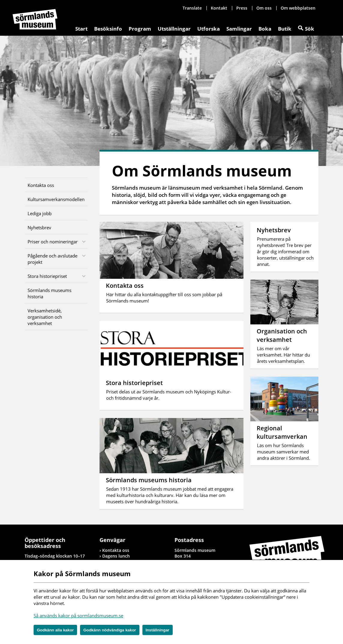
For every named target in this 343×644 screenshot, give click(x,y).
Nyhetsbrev (39, 227)
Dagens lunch (116, 556)
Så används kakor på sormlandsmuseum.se (78, 615)
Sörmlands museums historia (49, 293)
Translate (192, 8)
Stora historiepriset (47, 276)
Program (140, 29)
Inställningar (158, 630)
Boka (265, 29)
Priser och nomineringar (53, 242)
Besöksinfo (108, 29)
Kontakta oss (41, 185)
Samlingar (239, 29)
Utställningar (174, 29)
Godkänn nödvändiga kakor (110, 630)
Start (81, 29)
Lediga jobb (40, 213)
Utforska (209, 29)
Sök (310, 29)
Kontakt (219, 8)
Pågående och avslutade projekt (52, 259)
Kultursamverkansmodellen (56, 199)
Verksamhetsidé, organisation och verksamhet (45, 317)
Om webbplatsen (298, 8)
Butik (285, 29)
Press (242, 8)
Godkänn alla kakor (55, 630)
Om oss (264, 8)
